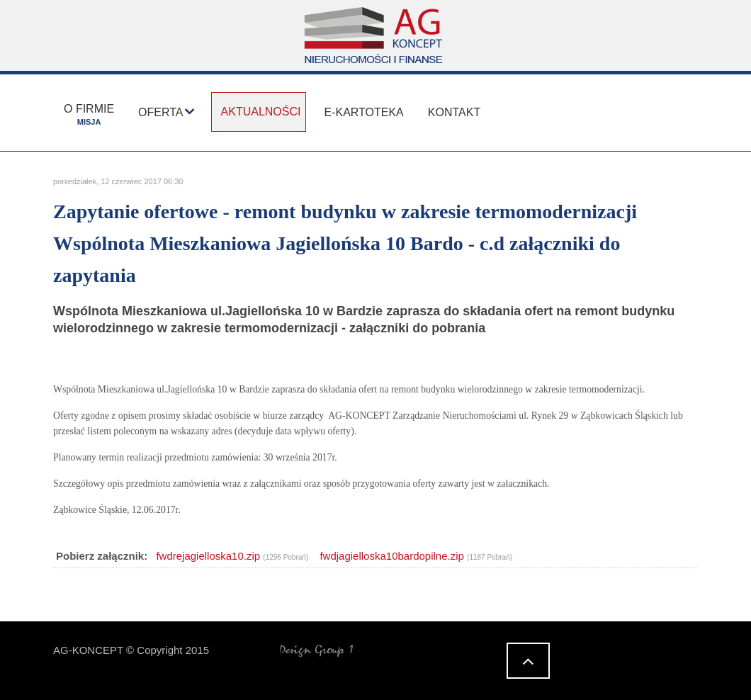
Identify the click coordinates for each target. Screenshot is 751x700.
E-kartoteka (363, 112)
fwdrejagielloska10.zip (208, 556)
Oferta (160, 112)
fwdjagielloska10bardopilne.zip (391, 556)
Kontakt (454, 112)
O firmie (89, 114)
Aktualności (261, 112)
